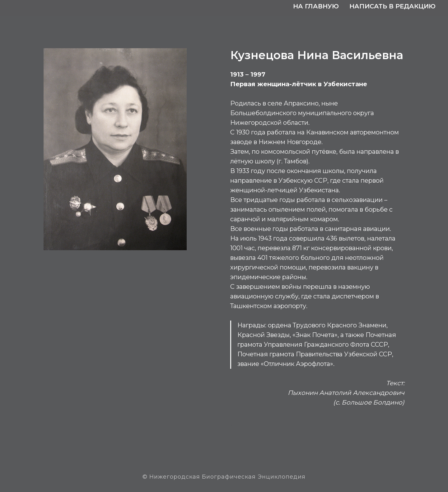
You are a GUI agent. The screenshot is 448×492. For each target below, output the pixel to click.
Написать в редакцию (392, 6)
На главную (316, 6)
